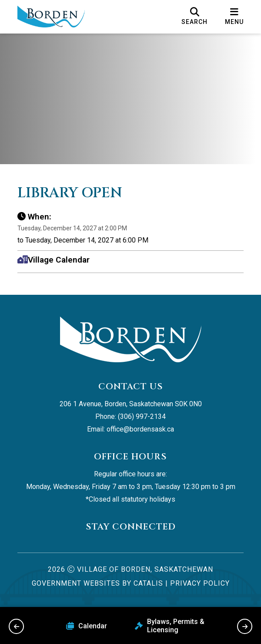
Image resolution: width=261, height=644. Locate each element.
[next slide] (245, 626)
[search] (194, 17)
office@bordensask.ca (140, 429)
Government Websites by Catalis (97, 583)
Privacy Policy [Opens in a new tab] (200, 583)
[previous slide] (16, 626)
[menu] (234, 17)
